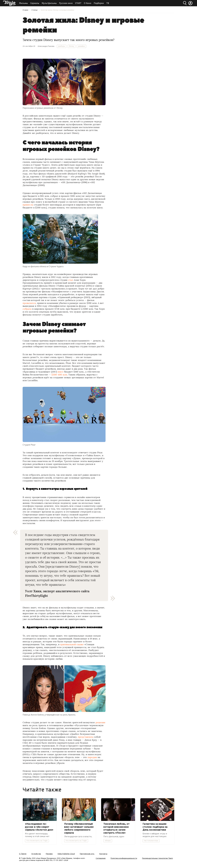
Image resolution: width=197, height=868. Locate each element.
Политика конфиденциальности (124, 858)
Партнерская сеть (87, 854)
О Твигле (23, 854)
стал (71, 280)
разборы (62, 46)
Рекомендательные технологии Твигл (157, 858)
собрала (27, 309)
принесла (28, 205)
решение (101, 722)
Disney (71, 46)
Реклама (49, 854)
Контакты (103, 854)
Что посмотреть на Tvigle (37, 840)
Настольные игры (151, 840)
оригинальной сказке (72, 644)
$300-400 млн (59, 375)
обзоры (108, 840)
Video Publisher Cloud (66, 854)
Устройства (36, 854)
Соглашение (101, 858)
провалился (29, 303)
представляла (85, 737)
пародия (92, 757)
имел (60, 372)
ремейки (81, 46)
